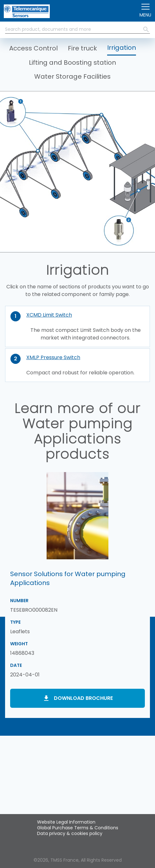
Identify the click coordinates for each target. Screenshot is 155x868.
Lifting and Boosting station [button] (72, 62)
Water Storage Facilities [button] (72, 76)
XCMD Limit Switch (49, 315)
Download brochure (83, 698)
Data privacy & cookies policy (70, 833)
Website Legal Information (66, 822)
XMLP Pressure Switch (53, 357)
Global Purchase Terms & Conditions (78, 828)
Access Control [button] (33, 48)
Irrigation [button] (122, 48)
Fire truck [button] (82, 48)
